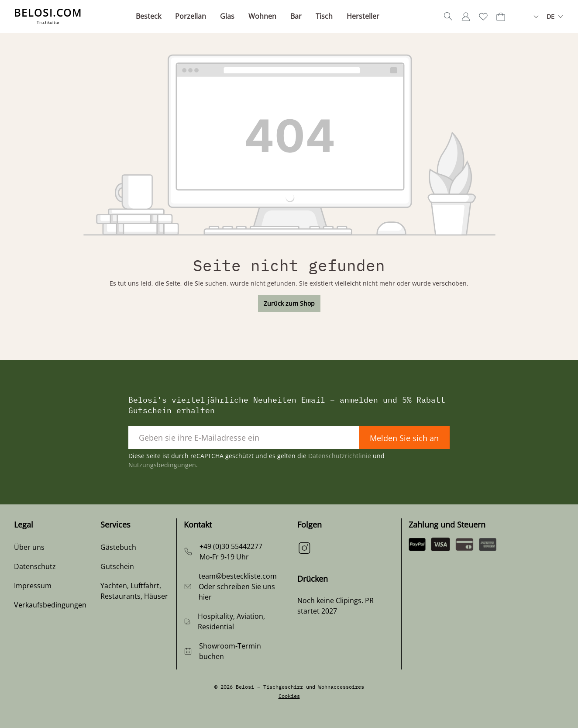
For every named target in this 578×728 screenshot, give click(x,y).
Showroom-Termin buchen (230, 651)
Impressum (33, 586)
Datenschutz (35, 566)
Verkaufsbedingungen (50, 605)
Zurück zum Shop (289, 303)
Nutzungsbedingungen (162, 465)
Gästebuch (118, 547)
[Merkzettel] (483, 17)
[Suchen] (448, 17)
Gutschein (117, 566)
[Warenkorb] (501, 17)
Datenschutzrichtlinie (340, 456)
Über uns (29, 547)
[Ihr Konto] (466, 17)
